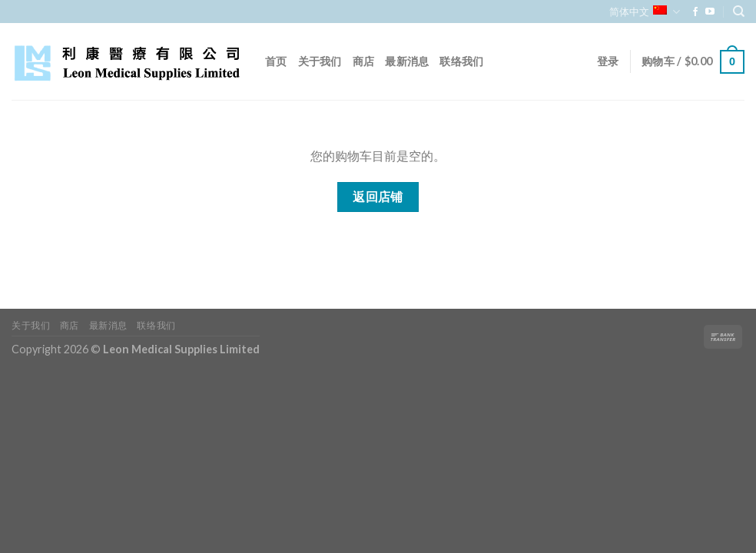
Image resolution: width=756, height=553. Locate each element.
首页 (276, 61)
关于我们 (320, 61)
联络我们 (461, 61)
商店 (364, 61)
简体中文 (644, 12)
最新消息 (407, 61)
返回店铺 (378, 197)
